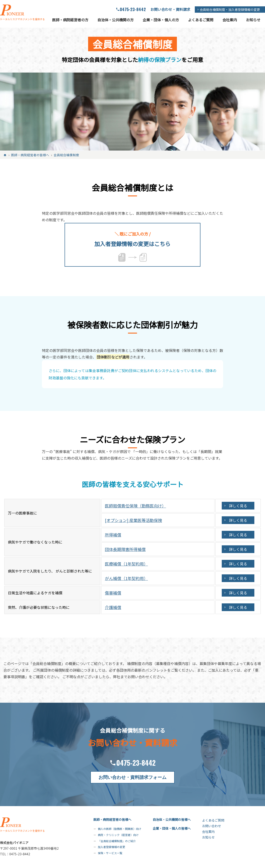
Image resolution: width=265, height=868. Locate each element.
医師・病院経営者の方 (70, 20)
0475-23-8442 (133, 9)
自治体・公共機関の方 (116, 20)
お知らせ (253, 20)
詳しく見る (238, 506)
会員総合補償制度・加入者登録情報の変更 (230, 10)
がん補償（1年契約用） (126, 578)
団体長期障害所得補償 (125, 549)
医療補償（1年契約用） (126, 564)
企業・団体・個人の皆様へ (172, 828)
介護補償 (113, 607)
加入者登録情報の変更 (111, 847)
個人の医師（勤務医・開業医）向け (120, 829)
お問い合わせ (212, 826)
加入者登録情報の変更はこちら (132, 239)
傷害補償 (113, 593)
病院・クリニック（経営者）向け (118, 835)
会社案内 (230, 20)
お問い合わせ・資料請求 (170, 9)
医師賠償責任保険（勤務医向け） (135, 506)
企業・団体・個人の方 (161, 20)
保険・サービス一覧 (110, 853)
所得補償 (113, 535)
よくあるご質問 (201, 20)
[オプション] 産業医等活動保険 (133, 520)
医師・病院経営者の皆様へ (112, 819)
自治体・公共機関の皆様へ (172, 819)
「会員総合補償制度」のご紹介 (117, 841)
